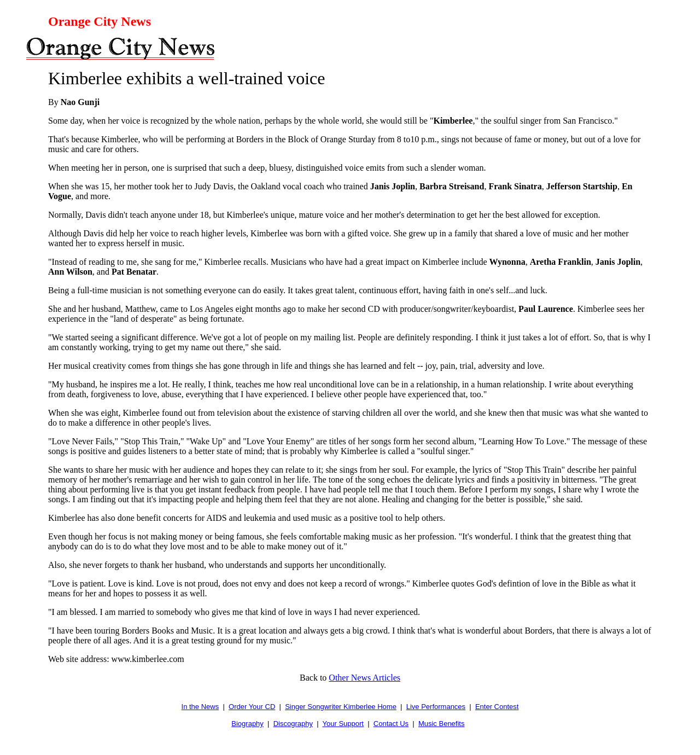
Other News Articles (364, 678)
